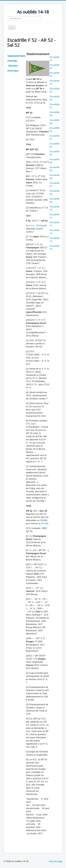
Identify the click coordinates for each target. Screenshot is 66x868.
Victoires (13, 66)
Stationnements (16, 56)
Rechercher (7, 16)
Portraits (12, 61)
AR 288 (44, 523)
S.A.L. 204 (34, 225)
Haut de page (56, 861)
